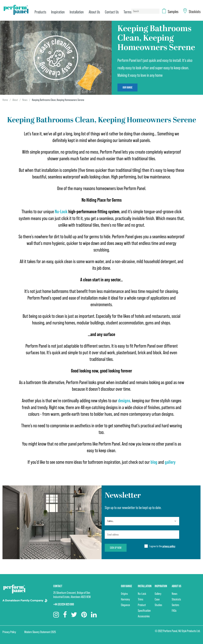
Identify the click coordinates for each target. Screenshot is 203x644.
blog (154, 462)
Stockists (176, 599)
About (15, 100)
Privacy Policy (9, 631)
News (25, 100)
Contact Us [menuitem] (112, 12)
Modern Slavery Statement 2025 (40, 631)
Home (5, 100)
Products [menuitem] (40, 12)
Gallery (158, 593)
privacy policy (169, 546)
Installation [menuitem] (77, 12)
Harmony (125, 599)
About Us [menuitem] (94, 12)
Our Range (127, 87)
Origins (124, 593)
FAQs (174, 610)
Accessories (144, 616)
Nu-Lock (142, 593)
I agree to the (162, 546)
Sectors (175, 604)
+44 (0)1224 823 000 (64, 604)
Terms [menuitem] (127, 12)
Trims (141, 599)
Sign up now (116, 547)
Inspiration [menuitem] (58, 12)
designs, (125, 400)
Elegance (125, 604)
